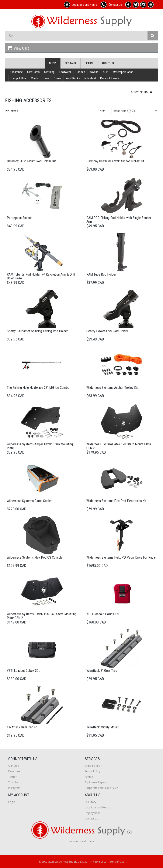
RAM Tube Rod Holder (101, 274)
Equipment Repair (95, 782)
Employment (92, 813)
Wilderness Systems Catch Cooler (29, 501)
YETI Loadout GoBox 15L (103, 614)
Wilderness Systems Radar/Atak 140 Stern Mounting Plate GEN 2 (42, 616)
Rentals (70, 63)
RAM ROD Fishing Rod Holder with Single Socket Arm (119, 220)
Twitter (12, 777)
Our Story (90, 802)
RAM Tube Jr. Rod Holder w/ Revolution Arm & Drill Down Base (41, 276)
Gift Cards (33, 72)
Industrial (90, 78)
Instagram (14, 788)
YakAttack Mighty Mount (103, 727)
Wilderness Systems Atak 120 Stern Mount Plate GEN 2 (119, 446)
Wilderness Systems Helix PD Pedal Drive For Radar (121, 557)
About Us (108, 63)
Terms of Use (116, 862)
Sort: (101, 111)
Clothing (49, 72)
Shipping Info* (93, 766)
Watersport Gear (123, 72)
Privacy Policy (98, 862)
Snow (58, 78)
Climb (34, 78)
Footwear (65, 72)
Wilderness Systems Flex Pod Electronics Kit (116, 501)
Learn (89, 63)
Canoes (80, 72)
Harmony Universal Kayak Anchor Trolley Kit (115, 161)
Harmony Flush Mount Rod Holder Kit (31, 161)
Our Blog (14, 766)
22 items (12, 111)
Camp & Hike (19, 78)
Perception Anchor (19, 218)
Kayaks (94, 72)
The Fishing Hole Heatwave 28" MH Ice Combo (38, 388)
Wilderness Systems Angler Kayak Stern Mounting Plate (40, 446)
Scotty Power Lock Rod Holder (107, 331)
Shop (53, 63)
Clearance (17, 72)
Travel (46, 78)
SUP (105, 72)
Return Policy (92, 771)
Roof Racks (73, 78)
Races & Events (110, 78)
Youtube (13, 782)
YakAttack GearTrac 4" (22, 727)
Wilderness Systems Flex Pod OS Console (35, 557)
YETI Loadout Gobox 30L (23, 671)
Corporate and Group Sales (101, 788)
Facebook (14, 771)
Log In (12, 802)
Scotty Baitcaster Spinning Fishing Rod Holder (37, 331)
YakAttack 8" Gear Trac (102, 671)
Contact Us (91, 819)
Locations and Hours (97, 807)
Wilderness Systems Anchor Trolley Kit (112, 388)
